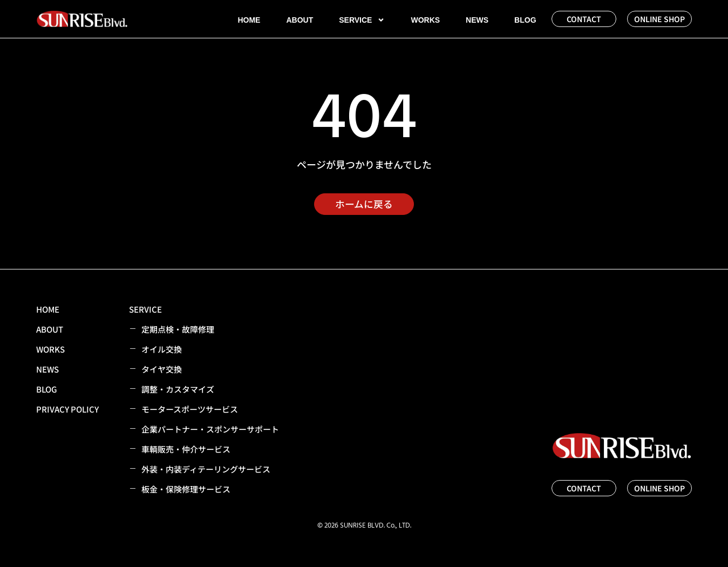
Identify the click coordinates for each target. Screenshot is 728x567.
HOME (249, 20)
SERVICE (362, 20)
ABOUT (300, 20)
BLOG (525, 20)
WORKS (425, 20)
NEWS (477, 20)
